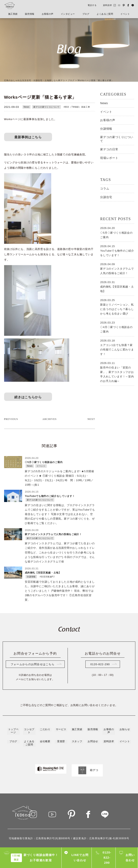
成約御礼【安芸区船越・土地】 (117, 286)
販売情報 (30, 14)
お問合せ (93, 720)
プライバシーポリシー (69, 844)
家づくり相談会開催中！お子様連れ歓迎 (34, 858)
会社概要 (45, 720)
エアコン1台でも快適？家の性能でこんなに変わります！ (117, 347)
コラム (105, 189)
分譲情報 (106, 129)
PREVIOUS (11, 398)
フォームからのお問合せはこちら (33, 643)
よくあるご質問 (105, 14)
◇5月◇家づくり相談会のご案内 (117, 232)
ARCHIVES (50, 398)
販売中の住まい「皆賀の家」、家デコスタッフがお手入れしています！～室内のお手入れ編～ (117, 372)
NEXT (91, 398)
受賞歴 (61, 720)
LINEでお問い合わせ (80, 857)
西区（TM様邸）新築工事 (77, 107)
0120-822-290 (100, 643)
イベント (125, 14)
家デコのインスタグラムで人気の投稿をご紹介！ (117, 268)
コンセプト (29, 709)
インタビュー (68, 14)
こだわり (45, 708)
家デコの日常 (109, 149)
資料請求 (107, 5)
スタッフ (77, 720)
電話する (92, 5)
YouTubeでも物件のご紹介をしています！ (117, 250)
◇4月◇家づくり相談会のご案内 (117, 327)
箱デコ (87, 748)
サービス (61, 708)
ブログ (86, 14)
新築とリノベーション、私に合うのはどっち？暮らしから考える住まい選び (117, 307)
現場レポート (109, 158)
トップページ (13, 709)
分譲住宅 (106, 197)
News (27, 107)
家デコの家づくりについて (46, 107)
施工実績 (13, 14)
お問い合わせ (130, 857)
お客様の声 (48, 14)
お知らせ (125, 708)
